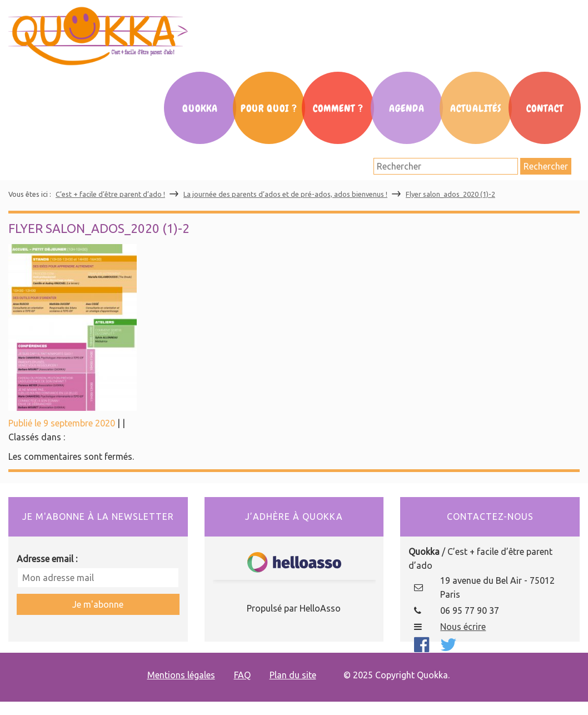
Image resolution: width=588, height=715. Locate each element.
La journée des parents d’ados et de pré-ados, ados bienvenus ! (285, 194)
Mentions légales (181, 675)
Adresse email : (47, 559)
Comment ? (338, 108)
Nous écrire (463, 627)
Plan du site (293, 675)
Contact (545, 108)
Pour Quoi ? (269, 108)
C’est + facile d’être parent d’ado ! (110, 194)
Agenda (407, 108)
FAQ (242, 675)
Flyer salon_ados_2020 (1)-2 (450, 194)
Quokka (200, 108)
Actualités (476, 108)
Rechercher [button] (546, 166)
